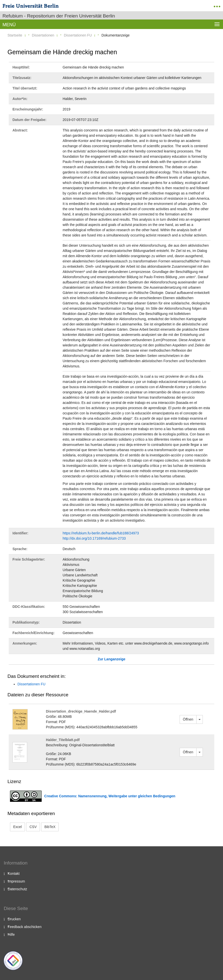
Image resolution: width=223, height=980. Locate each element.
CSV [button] (33, 827)
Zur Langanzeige (111, 659)
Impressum (16, 881)
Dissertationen (43, 35)
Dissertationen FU (78, 35)
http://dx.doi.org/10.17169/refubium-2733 (94, 538)
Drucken (14, 919)
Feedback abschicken (25, 927)
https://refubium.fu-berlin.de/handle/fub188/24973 (101, 533)
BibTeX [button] (50, 827)
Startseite (15, 35)
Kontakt (14, 874)
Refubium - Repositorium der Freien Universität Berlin (59, 16)
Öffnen (188, 719)
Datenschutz (17, 889)
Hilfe (11, 935)
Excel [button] (17, 827)
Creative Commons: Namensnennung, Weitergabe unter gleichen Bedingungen (110, 796)
